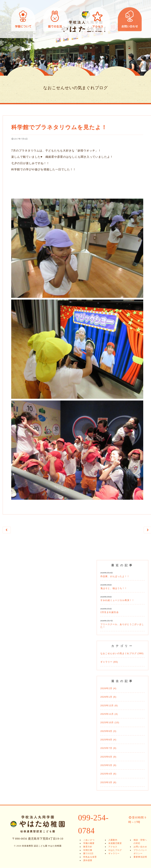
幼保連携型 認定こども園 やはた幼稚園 (75, 19)
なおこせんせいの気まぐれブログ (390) (122, 654)
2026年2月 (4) (108, 689)
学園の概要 (88, 844)
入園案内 (112, 840)
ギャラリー (113, 854)
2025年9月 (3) (108, 731)
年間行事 (87, 850)
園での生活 (55, 19)
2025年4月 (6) (108, 774)
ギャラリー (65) (109, 662)
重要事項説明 (139, 857)
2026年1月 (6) (108, 697)
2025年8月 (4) (108, 740)
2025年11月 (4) (109, 714)
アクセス (98, 19)
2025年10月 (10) (110, 723)
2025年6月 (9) (108, 757)
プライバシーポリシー (140, 852)
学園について (23, 19)
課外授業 (87, 861)
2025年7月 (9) (108, 748)
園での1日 (87, 854)
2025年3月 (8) (108, 783)
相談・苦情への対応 (140, 842)
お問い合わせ (130, 19)
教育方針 (87, 847)
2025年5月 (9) (108, 766)
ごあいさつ (88, 840)
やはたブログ (114, 850)
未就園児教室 (114, 844)
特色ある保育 (89, 857)
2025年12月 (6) (109, 706)
